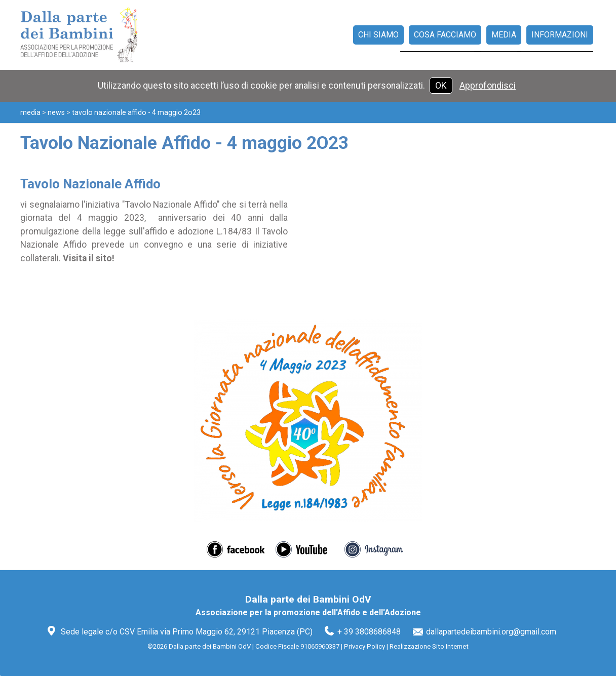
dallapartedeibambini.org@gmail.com (491, 632)
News (56, 112)
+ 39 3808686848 (369, 632)
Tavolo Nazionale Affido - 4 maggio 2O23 (136, 112)
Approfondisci (488, 86)
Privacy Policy (364, 646)
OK (441, 86)
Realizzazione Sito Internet (429, 646)
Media (30, 112)
